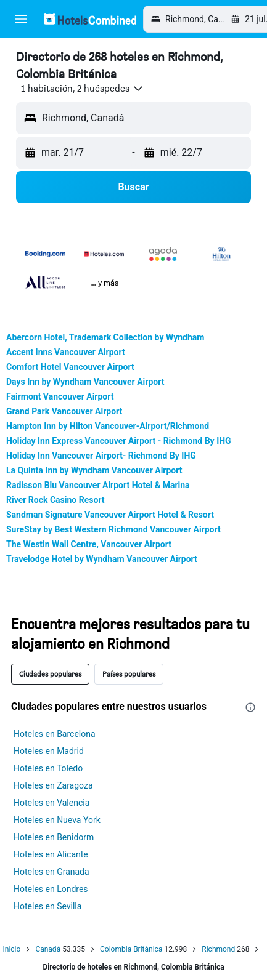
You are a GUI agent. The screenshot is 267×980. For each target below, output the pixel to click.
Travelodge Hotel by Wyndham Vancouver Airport (102, 559)
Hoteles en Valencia (51, 803)
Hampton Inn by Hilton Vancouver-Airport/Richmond (108, 426)
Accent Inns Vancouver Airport (66, 352)
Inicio (12, 949)
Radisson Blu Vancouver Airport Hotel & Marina (98, 485)
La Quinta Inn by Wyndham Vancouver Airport (94, 470)
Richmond (218, 949)
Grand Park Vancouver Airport (64, 411)
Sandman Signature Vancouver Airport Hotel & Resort (110, 515)
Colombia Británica (131, 949)
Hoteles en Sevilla (47, 906)
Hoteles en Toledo (48, 768)
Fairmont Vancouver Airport (60, 396)
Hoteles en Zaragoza (53, 785)
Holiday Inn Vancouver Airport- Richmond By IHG (101, 456)
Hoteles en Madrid (49, 751)
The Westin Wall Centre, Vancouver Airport (89, 544)
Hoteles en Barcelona (55, 734)
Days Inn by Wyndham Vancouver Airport (85, 382)
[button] (21, 19)
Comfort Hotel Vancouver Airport (70, 367)
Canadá (48, 949)
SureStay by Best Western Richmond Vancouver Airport (113, 529)
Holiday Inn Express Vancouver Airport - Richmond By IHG (119, 441)
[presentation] (250, 707)
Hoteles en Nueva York (57, 820)
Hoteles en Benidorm (54, 837)
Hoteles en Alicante (51, 854)
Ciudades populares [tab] (50, 674)
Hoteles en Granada (51, 872)
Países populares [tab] (129, 674)
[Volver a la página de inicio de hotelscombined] (90, 19)
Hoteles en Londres (51, 889)
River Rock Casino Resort (55, 500)
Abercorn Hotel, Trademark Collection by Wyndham (105, 337)
